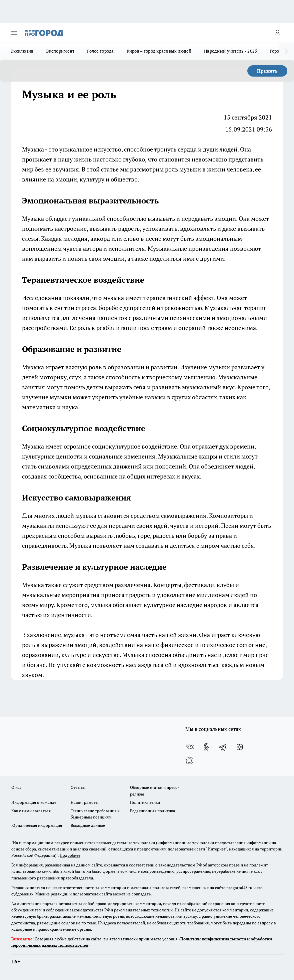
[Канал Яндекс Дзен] (240, 747)
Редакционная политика (152, 811)
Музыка (33, 149)
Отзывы (78, 787)
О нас (16, 787)
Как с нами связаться (31, 811)
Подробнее (70, 855)
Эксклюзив (22, 51)
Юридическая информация (37, 825)
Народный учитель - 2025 (230, 51)
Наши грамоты (85, 802)
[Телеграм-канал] (223, 747)
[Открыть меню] (14, 33)
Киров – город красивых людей (159, 51)
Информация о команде (34, 802)
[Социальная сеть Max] (190, 760)
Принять (267, 71)
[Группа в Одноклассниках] (206, 747)
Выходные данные (88, 825)
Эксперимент (60, 51)
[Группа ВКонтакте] (190, 747)
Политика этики (145, 802)
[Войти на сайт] (277, 33)
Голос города (100, 51)
